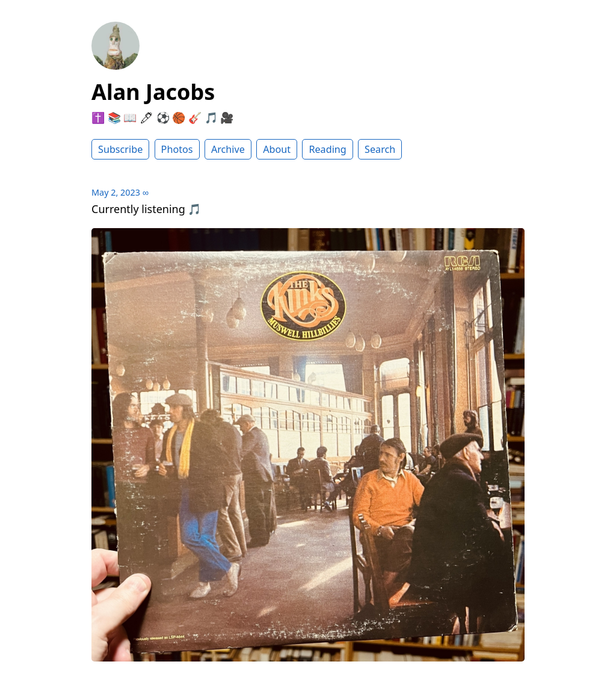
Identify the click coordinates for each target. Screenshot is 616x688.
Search (380, 149)
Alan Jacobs (153, 92)
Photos (177, 149)
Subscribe (120, 149)
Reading (327, 149)
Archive (228, 149)
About (277, 149)
